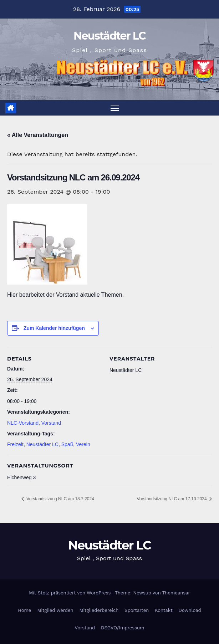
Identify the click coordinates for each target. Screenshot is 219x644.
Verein (83, 445)
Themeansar (176, 593)
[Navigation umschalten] (115, 108)
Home (24, 610)
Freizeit (15, 445)
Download (190, 610)
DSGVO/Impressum (123, 628)
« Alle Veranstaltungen (38, 135)
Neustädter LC (109, 36)
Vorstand (51, 423)
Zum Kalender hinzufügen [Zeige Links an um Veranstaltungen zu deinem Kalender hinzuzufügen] (54, 328)
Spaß (67, 445)
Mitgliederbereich (99, 610)
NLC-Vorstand (23, 423)
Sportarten (137, 610)
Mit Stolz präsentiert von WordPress (71, 593)
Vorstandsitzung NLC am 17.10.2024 (172, 499)
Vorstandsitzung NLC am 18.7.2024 (60, 499)
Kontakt (164, 610)
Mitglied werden (55, 610)
